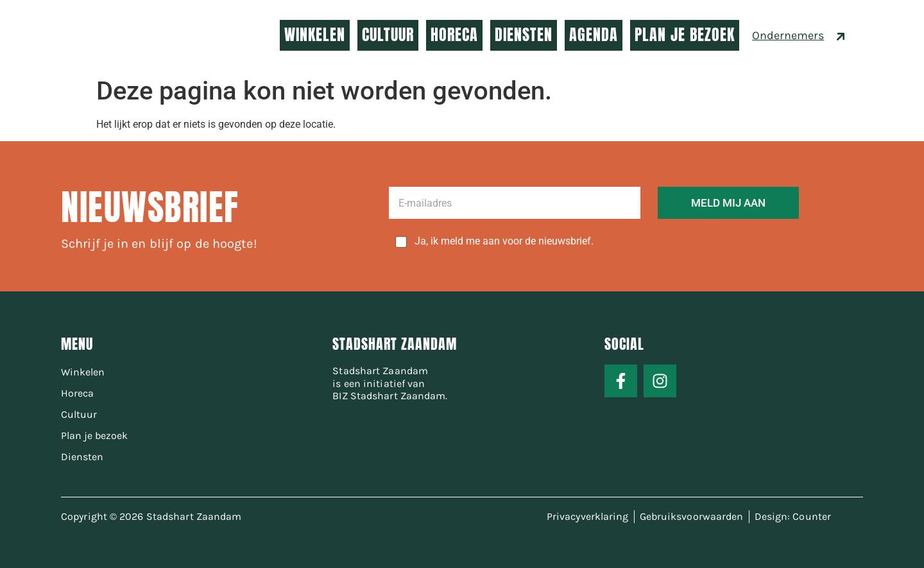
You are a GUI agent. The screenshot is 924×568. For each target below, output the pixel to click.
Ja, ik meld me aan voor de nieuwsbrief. (504, 241)
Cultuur (79, 414)
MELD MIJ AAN (728, 203)
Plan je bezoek (94, 435)
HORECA (454, 35)
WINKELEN (315, 35)
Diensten (82, 457)
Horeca (77, 393)
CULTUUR (388, 35)
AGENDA (594, 35)
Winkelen (83, 372)
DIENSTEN (524, 35)
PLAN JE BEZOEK (685, 35)
